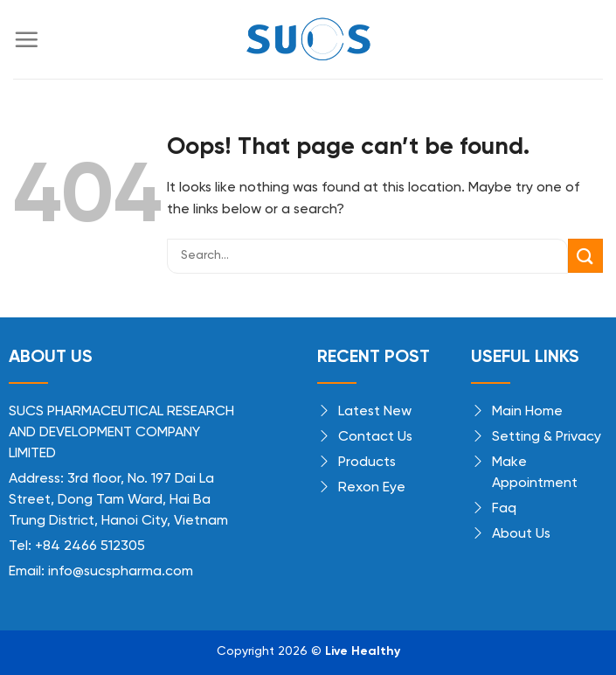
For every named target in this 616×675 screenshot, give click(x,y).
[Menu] (26, 39)
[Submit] (585, 256)
